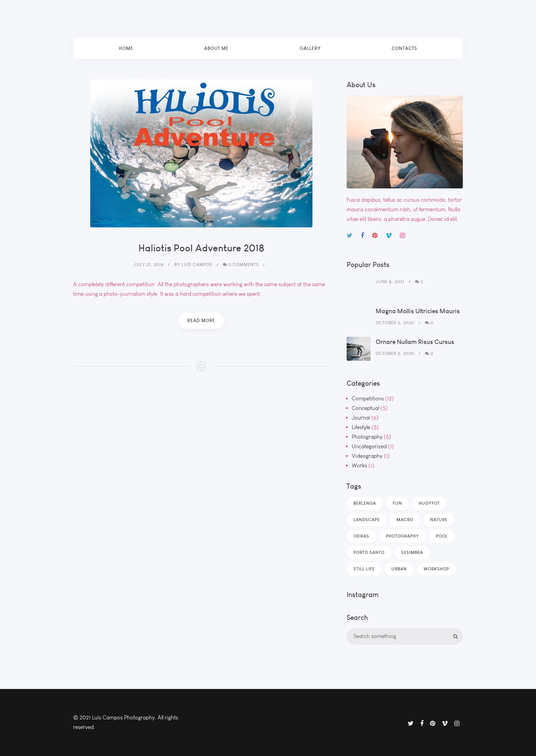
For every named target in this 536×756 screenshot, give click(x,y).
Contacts (404, 48)
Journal (361, 418)
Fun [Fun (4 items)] (397, 503)
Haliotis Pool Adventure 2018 (201, 248)
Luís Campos (197, 264)
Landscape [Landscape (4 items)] (367, 520)
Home (126, 48)
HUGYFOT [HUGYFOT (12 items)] (429, 503)
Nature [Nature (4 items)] (439, 520)
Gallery (310, 48)
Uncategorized (369, 446)
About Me (216, 48)
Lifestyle (361, 427)
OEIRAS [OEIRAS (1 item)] (361, 536)
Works (359, 466)
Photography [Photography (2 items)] (403, 536)
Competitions (368, 399)
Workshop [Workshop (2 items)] (436, 569)
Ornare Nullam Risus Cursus (415, 342)
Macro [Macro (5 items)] (405, 520)
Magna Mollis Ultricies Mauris (418, 311)
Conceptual (365, 408)
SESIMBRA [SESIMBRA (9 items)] (412, 552)
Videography (367, 456)
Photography (367, 437)
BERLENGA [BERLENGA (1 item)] (365, 503)
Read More (201, 320)
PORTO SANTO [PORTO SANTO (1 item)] (369, 552)
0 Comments (244, 264)
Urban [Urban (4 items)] (399, 569)
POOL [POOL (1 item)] (442, 536)
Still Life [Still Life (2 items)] (364, 569)
